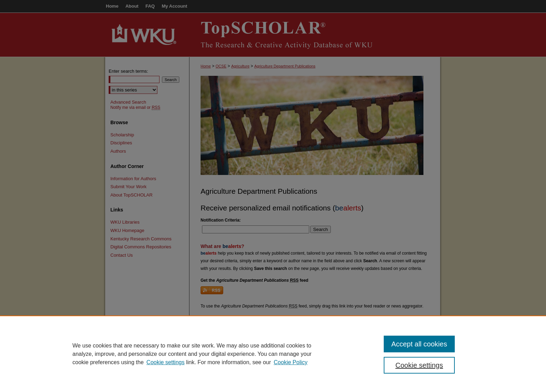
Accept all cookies (419, 344)
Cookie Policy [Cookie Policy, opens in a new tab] (291, 362)
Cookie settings (166, 362)
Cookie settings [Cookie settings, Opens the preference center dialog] (419, 365)
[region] (273, 354)
